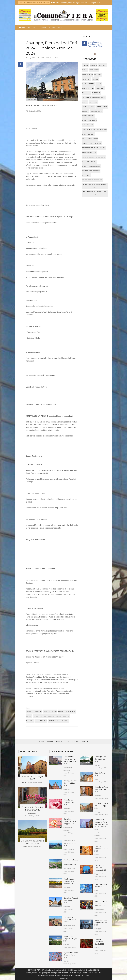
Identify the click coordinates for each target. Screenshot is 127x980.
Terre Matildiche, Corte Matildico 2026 (70, 843)
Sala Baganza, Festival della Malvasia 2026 (69, 881)
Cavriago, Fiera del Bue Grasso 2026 (101, 759)
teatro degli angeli (89, 120)
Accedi (85, 741)
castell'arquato (88, 107)
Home (41, 741)
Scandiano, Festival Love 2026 (69, 802)
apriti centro (94, 70)
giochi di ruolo (102, 107)
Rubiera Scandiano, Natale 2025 (99, 942)
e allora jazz (102, 130)
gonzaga (94, 65)
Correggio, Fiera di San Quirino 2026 (70, 783)
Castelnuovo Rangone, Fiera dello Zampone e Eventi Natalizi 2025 (102, 824)
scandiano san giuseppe (91, 171)
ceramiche (93, 102)
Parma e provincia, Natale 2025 (101, 849)
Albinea (25, 847)
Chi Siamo (32, 27)
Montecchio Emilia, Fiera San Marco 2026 (70, 919)
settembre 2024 (41, 721)
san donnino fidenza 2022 (92, 143)
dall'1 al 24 (86, 93)
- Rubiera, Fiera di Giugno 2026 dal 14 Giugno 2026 (76, 3)
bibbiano (66, 716)
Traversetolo (32, 813)
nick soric (98, 75)
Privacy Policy (64, 978)
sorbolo (85, 65)
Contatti (42, 27)
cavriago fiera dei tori (67, 711)
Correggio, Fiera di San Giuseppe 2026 (101, 806)
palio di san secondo (90, 139)
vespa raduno (87, 75)
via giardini (86, 79)
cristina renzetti (88, 134)
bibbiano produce (55, 716)
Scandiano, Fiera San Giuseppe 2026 (101, 789)
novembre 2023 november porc (94, 157)
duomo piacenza (88, 116)
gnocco (95, 79)
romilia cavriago (40, 716)
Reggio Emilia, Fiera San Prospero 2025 (100, 868)
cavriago (30, 711)
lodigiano (102, 65)
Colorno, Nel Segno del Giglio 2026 (70, 938)
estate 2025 (86, 175)
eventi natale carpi (89, 162)
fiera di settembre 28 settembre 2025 (95, 186)
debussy (85, 111)
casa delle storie (89, 130)
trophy (85, 102)
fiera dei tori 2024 (50, 711)
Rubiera (25, 782)
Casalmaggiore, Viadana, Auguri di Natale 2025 (101, 903)
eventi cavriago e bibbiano (58, 721)
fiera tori (38, 711)
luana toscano (88, 125)
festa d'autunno (88, 84)
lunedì (99, 84)
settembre (30, 721)
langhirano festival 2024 (91, 166)
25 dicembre (100, 88)
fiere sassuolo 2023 (89, 152)
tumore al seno (88, 88)
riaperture (96, 93)
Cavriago (29, 58)
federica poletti (96, 111)
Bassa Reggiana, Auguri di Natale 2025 (101, 923)
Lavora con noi (55, 27)
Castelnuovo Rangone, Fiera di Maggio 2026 (71, 821)
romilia (29, 716)
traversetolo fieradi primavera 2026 (95, 193)
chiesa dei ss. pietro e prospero (94, 97)
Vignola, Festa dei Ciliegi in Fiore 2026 (71, 955)
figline (85, 70)
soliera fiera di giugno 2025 (92, 180)
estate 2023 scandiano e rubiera (94, 148)
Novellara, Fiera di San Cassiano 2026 (71, 900)
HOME (23, 27)
